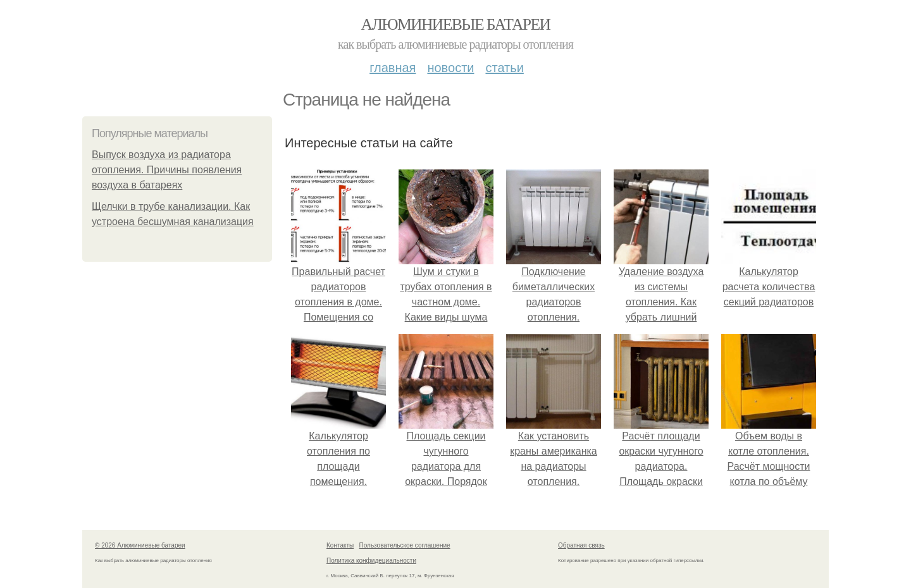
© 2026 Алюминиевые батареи (140, 545)
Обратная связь (581, 545)
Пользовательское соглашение (405, 545)
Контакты (340, 545)
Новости (450, 68)
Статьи (504, 68)
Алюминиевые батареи (456, 24)
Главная (393, 68)
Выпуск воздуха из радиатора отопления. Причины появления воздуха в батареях (167, 170)
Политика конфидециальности (371, 560)
